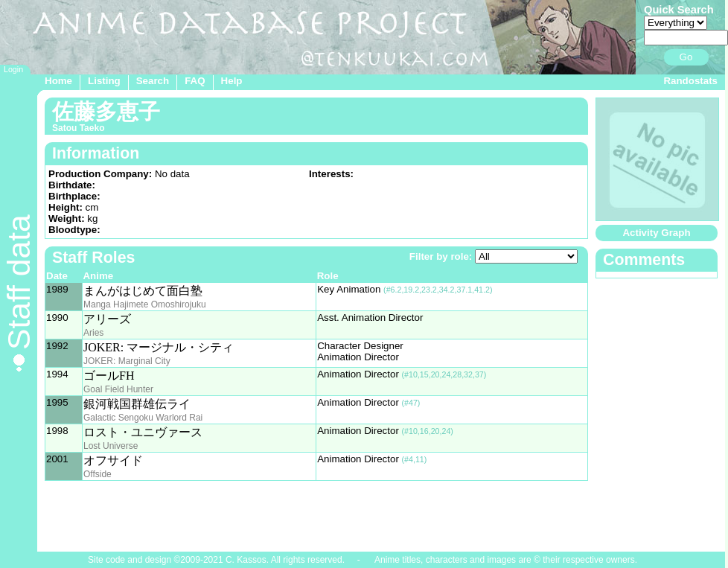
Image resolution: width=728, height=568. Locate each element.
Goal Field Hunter (118, 389)
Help (232, 81)
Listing (104, 81)
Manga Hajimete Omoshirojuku (145, 304)
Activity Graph (656, 233)
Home (58, 81)
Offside (98, 474)
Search (153, 81)
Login (13, 69)
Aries (93, 333)
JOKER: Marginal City (127, 361)
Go (686, 57)
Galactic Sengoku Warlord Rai (143, 418)
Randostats (690, 81)
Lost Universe (111, 446)
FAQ (195, 81)
